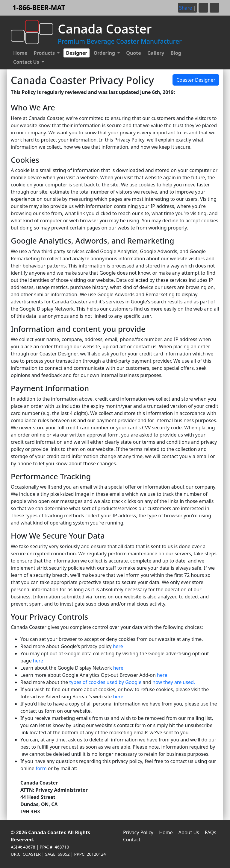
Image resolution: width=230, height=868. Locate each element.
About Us (189, 832)
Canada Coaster (47, 832)
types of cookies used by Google (105, 682)
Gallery (156, 53)
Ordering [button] (105, 53)
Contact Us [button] (27, 62)
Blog (176, 53)
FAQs (211, 832)
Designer (77, 53)
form (41, 768)
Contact (132, 840)
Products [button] (45, 53)
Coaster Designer (196, 80)
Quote (134, 53)
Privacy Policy (138, 832)
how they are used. (174, 682)
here (118, 646)
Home (20, 53)
